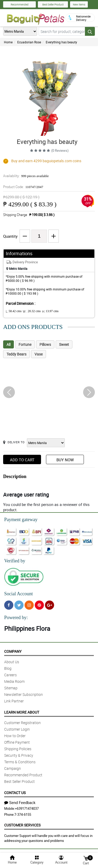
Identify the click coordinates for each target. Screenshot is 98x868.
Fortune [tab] (25, 344)
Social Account (18, 594)
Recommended (20, 4)
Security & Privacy (19, 755)
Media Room (14, 681)
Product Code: (23, 187)
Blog (8, 668)
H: (50, 311)
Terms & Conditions (20, 762)
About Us (12, 662)
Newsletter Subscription (24, 694)
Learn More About (22, 712)
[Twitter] (19, 605)
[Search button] (90, 31)
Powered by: (16, 617)
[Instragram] (29, 605)
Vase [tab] (39, 354)
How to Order (15, 736)
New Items (79, 4)
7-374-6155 (23, 814)
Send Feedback (20, 802)
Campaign (13, 768)
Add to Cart (22, 460)
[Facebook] (9, 605)
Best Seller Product (53, 4)
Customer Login (17, 729)
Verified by (15, 561)
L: (14, 311)
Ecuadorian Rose (29, 42)
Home (8, 42)
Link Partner (14, 701)
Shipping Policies (18, 749)
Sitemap (11, 688)
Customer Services (22, 825)
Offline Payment (17, 742)
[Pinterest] (39, 605)
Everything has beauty (61, 42)
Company (13, 651)
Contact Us (15, 793)
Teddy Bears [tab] (16, 354)
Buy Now (65, 460)
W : (32, 311)
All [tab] (8, 344)
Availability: (26, 176)
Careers (10, 675)
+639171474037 (27, 808)
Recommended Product (23, 775)
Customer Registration (22, 723)
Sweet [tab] (64, 344)
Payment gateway (21, 520)
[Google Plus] (50, 605)
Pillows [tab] (45, 344)
